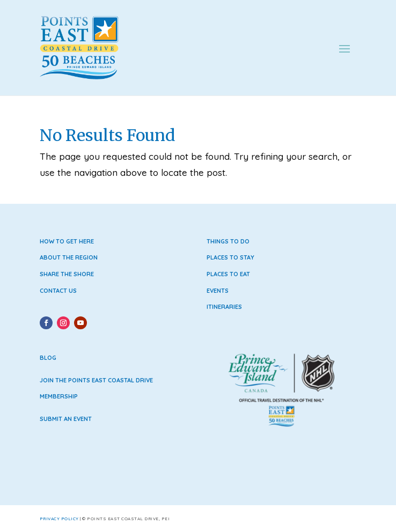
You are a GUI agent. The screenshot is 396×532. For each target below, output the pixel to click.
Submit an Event (66, 419)
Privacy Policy (59, 519)
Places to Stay (230, 257)
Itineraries (224, 307)
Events (218, 291)
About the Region (69, 257)
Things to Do (228, 241)
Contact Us (58, 291)
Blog (48, 358)
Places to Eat (228, 274)
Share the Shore (67, 274)
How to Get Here (67, 241)
